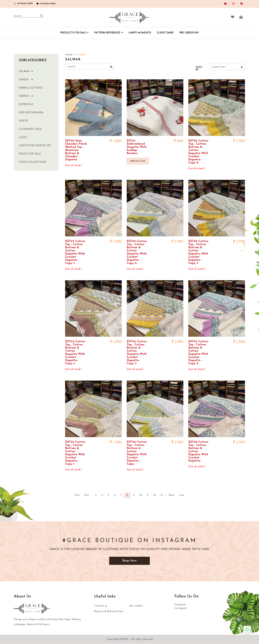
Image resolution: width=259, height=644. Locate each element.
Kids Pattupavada (31, 113)
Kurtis (23, 121)
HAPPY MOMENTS (140, 33)
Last (182, 495)
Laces (23, 137)
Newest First (219, 67)
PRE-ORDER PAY (189, 33)
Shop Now (129, 561)
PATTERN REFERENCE (109, 33)
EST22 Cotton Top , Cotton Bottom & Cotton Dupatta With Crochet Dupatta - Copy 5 (198, 252)
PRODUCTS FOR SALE (74, 33)
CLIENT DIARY (165, 33)
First (77, 495)
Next (171, 495)
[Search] (29, 16)
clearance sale (30, 129)
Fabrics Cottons (31, 88)
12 (155, 495)
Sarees (29, 79)
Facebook (180, 605)
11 (148, 495)
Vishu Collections (33, 162)
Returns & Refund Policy (109, 612)
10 (141, 495)
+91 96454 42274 (23, 4)
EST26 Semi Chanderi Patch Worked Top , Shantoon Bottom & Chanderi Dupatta (76, 150)
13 (162, 495)
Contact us (101, 606)
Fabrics (29, 96)
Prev (87, 495)
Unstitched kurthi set (35, 146)
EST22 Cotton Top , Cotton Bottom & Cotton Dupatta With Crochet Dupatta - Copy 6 (137, 252)
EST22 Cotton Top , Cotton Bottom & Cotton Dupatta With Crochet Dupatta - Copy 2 (198, 353)
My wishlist (136, 606)
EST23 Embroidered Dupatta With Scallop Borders (137, 147)
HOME (70, 55)
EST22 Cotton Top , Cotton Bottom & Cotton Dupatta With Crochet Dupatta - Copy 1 (75, 453)
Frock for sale (30, 154)
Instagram (181, 608)
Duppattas (26, 105)
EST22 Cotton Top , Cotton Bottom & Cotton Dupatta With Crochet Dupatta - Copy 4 (75, 353)
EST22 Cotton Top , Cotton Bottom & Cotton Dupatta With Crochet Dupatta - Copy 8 (198, 152)
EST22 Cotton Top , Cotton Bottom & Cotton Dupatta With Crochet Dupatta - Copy (137, 453)
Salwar (29, 71)
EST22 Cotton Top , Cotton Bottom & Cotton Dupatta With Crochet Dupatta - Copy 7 (75, 252)
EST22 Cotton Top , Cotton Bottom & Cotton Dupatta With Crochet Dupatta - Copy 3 (137, 353)
